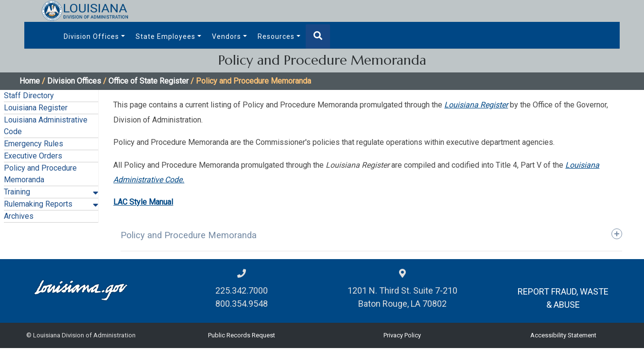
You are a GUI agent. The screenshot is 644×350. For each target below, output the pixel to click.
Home (30, 81)
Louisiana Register (36, 108)
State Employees (165, 36)
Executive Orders (33, 156)
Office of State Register (148, 81)
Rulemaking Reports (38, 204)
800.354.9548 (242, 304)
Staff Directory (29, 96)
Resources (276, 36)
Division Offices (91, 36)
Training (17, 192)
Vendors (226, 36)
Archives (19, 216)
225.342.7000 (242, 290)
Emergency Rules (34, 144)
